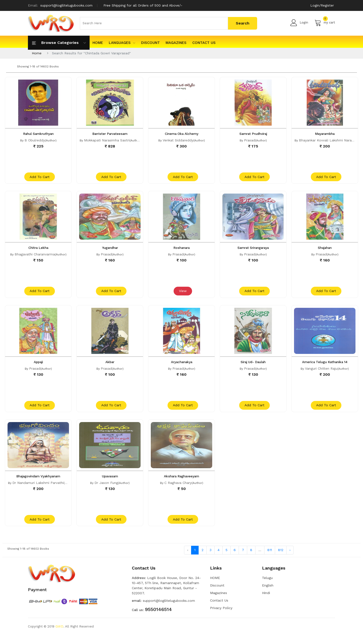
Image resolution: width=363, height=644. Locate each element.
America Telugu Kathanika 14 (325, 367)
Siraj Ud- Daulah (253, 367)
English (268, 594)
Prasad (250, 140)
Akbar (110, 367)
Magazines (176, 43)
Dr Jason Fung (106, 489)
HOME (98, 43)
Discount (150, 43)
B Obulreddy (35, 140)
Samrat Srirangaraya (253, 250)
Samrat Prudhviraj (253, 134)
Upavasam (110, 483)
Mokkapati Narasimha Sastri (107, 140)
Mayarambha (325, 134)
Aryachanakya (181, 367)
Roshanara (181, 250)
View (182, 296)
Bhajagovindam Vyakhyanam (38, 483)
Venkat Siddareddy (178, 140)
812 (281, 559)
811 (270, 559)
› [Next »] (290, 559)
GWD (59, 635)
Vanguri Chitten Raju (321, 373)
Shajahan (325, 250)
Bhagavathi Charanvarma (35, 257)
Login (299, 23)
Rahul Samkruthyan (38, 134)
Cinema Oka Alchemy (182, 134)
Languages (122, 43)
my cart (325, 23)
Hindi (266, 602)
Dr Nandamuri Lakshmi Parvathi (38, 489)
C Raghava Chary (178, 489)
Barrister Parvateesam (110, 134)
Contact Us (204, 43)
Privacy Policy (221, 617)
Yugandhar (110, 250)
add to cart (39, 179)
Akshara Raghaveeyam (181, 483)
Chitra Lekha (38, 250)
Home (37, 53)
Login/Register (322, 5)
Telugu (267, 587)
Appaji (38, 367)
